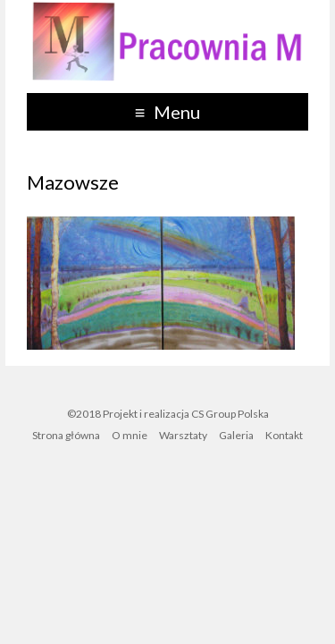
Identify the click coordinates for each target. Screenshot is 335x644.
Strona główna (66, 435)
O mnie (130, 435)
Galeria (236, 435)
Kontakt (284, 435)
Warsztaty (183, 435)
